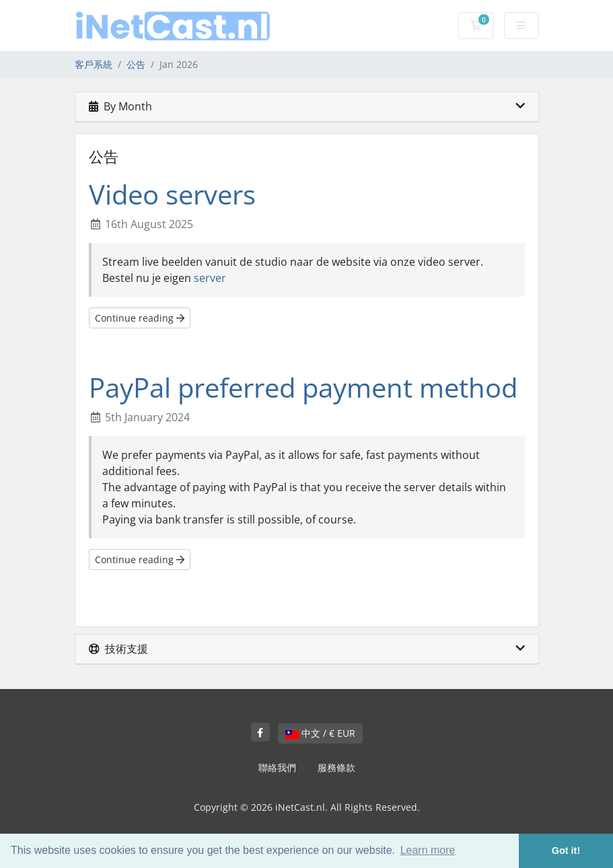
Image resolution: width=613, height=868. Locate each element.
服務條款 (336, 767)
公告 (136, 64)
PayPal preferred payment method (303, 387)
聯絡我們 (277, 767)
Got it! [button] (566, 851)
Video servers (172, 194)
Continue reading (140, 318)
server (210, 278)
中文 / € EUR (320, 733)
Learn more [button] (428, 850)
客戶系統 (94, 64)
